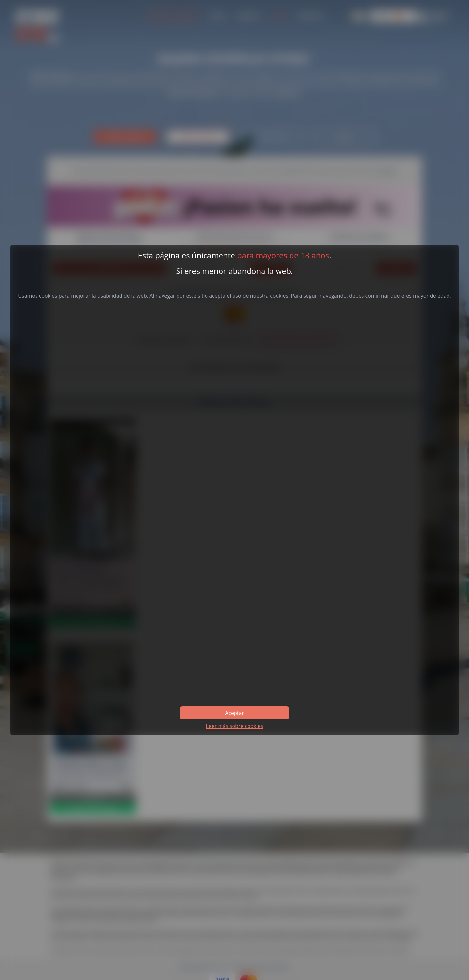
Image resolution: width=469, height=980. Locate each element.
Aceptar (234, 713)
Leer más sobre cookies (234, 726)
